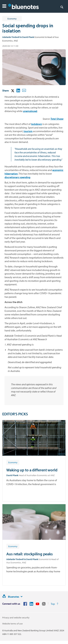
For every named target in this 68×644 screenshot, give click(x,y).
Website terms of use (12, 624)
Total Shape (57, 119)
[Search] (62, 7)
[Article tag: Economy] (13, 462)
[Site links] (21, 597)
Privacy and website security (16, 618)
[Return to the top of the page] (55, 604)
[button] (4, 6)
